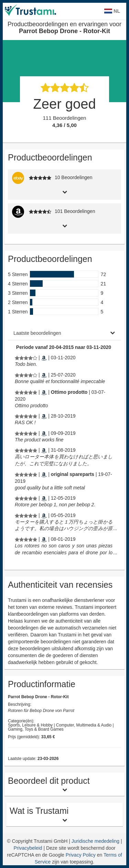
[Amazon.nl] (44, 433)
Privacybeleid (28, 848)
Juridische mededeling (96, 841)
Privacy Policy (81, 855)
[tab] (64, 191)
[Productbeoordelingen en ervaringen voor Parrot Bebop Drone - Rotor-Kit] (26, 358)
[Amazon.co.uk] (44, 358)
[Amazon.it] (44, 392)
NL (112, 11)
